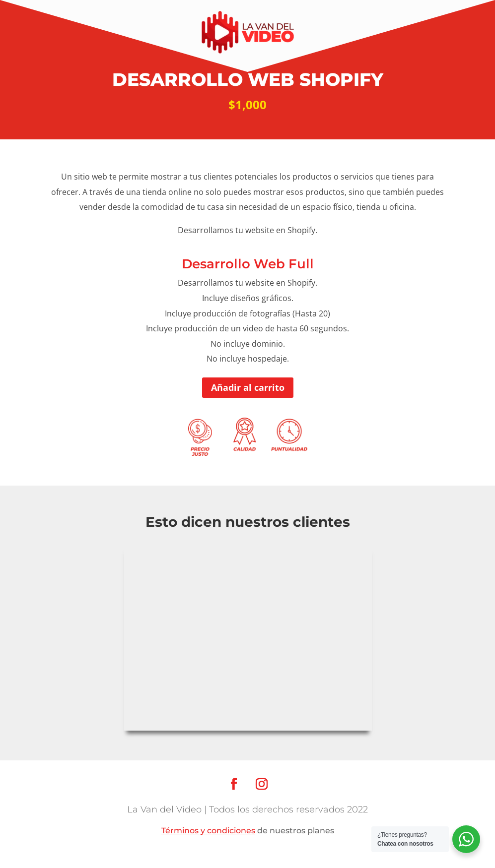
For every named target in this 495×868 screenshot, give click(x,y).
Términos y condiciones (208, 831)
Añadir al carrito (248, 387)
